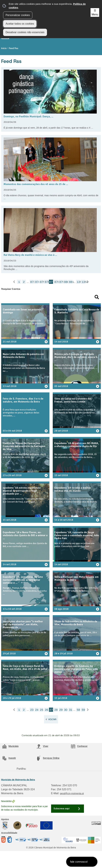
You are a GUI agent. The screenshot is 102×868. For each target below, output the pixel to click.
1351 (78, 282)
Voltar (52, 719)
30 (66, 710)
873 (32, 282)
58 (78, 710)
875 (42, 282)
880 (66, 282)
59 (83, 710)
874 (37, 282)
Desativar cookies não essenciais (25, 32)
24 (37, 710)
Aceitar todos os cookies (20, 24)
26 (46, 710)
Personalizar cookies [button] (18, 15)
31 (71, 710)
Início (5, 48)
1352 (83, 282)
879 (61, 282)
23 (32, 710)
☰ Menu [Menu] (95, 12)
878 (56, 282)
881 (71, 282)
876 (47, 282)
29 (61, 710)
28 (56, 710)
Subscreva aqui (62, 808)
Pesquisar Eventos (11, 289)
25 (42, 710)
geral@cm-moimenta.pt (72, 793)
